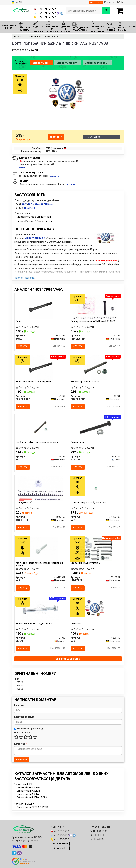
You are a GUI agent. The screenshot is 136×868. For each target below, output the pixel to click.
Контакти (109, 2)
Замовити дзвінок (61, 845)
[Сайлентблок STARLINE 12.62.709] (95, 428)
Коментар (20, 745)
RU (20, 2)
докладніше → (25, 168)
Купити (56, 137)
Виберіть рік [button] (41, 63)
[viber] (19, 854)
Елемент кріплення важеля (85, 382)
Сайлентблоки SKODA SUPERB (32, 808)
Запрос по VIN (96, 2)
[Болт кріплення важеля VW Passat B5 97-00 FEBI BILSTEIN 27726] (95, 307)
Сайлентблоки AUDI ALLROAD (32, 798)
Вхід (120, 2)
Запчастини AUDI (23, 785)
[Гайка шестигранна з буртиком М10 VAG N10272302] (95, 489)
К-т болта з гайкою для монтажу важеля (37, 443)
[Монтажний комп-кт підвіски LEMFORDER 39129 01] (95, 549)
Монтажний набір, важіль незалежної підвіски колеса (40, 565)
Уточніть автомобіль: (21, 62)
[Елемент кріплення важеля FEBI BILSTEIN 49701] (95, 368)
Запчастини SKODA (24, 805)
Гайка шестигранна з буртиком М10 (89, 503)
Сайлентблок (78, 443)
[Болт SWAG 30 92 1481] (41, 307)
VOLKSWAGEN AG (35, 238)
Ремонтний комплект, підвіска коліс (34, 624)
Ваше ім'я (19, 706)
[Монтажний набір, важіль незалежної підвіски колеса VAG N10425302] (41, 549)
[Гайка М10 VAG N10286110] (95, 610)
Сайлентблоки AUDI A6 (28, 792)
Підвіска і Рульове (25, 217)
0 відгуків (34, 50)
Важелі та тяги (44, 221)
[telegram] (14, 854)
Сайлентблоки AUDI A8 (28, 795)
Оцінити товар (22, 734)
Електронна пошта (24, 718)
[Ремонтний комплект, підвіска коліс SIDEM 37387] (41, 610)
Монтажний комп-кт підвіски (86, 564)
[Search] (106, 11)
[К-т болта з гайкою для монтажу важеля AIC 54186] (41, 428)
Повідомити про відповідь (29, 729)
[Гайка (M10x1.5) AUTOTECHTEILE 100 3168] (41, 489)
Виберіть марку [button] (68, 63)
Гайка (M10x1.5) (24, 503)
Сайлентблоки (44, 217)
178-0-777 (45, 9)
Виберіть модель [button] (97, 63)
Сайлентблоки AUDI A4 (28, 788)
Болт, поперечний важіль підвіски (33, 382)
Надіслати (21, 761)
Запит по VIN (60, 849)
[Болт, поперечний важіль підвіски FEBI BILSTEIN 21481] (41, 368)
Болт (19, 321)
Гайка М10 (76, 624)
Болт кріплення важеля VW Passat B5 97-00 (93, 321)
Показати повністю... (25, 278)
